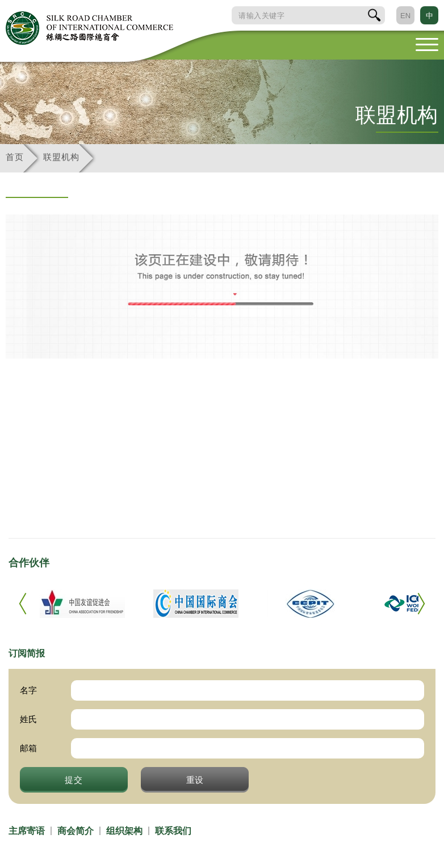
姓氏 (28, 719)
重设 (195, 779)
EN (405, 16)
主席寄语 (27, 831)
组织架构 (124, 831)
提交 (74, 779)
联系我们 (173, 831)
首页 (14, 157)
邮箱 (28, 748)
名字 (28, 690)
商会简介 (76, 831)
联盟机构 (61, 157)
